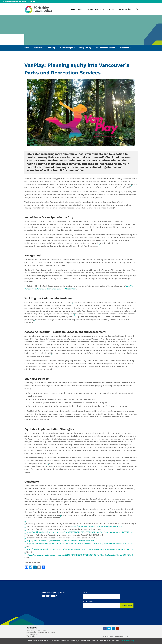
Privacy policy (130, 641)
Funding (52, 48)
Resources (111, 9)
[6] (52, 354)
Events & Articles (125, 9)
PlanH (27, 48)
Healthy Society (85, 48)
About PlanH (38, 48)
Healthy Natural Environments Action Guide (56, 160)
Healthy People (66, 48)
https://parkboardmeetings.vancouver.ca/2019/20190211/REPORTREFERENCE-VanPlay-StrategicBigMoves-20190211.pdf (80, 532)
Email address (88, 601)
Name (85, 592)
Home (73, 9)
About (80, 9)
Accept (123, 641)
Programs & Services (95, 9)
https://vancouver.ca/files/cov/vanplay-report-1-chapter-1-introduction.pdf (60, 541)
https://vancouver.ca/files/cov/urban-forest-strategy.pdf (97, 526)
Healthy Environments (106, 48)
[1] (132, 185)
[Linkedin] (34, 2)
